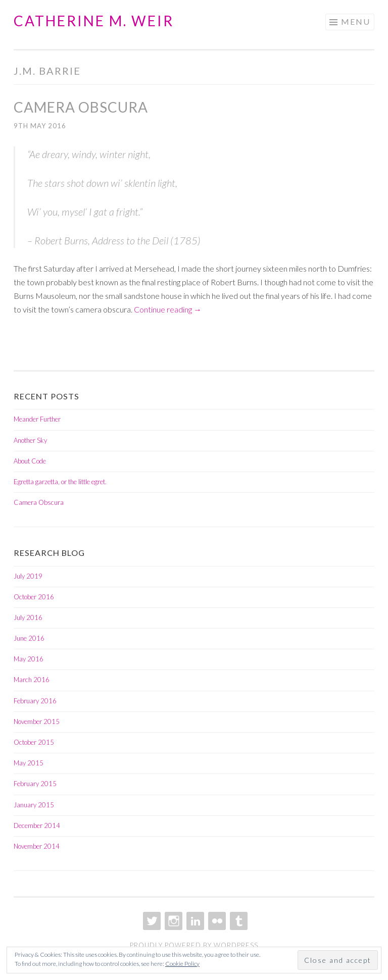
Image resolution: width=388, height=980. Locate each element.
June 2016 (29, 638)
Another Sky (30, 440)
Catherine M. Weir (94, 21)
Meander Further (37, 419)
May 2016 (29, 659)
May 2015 (29, 763)
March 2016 (32, 680)
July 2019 (28, 576)
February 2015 (35, 784)
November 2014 (37, 846)
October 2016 (34, 597)
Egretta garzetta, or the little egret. (60, 482)
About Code (30, 461)
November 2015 (37, 721)
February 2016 (35, 701)
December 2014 (37, 826)
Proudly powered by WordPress (194, 945)
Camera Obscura (81, 107)
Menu (356, 21)
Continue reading (168, 309)
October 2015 (34, 742)
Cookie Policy (182, 964)
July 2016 (28, 617)
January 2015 (34, 805)
